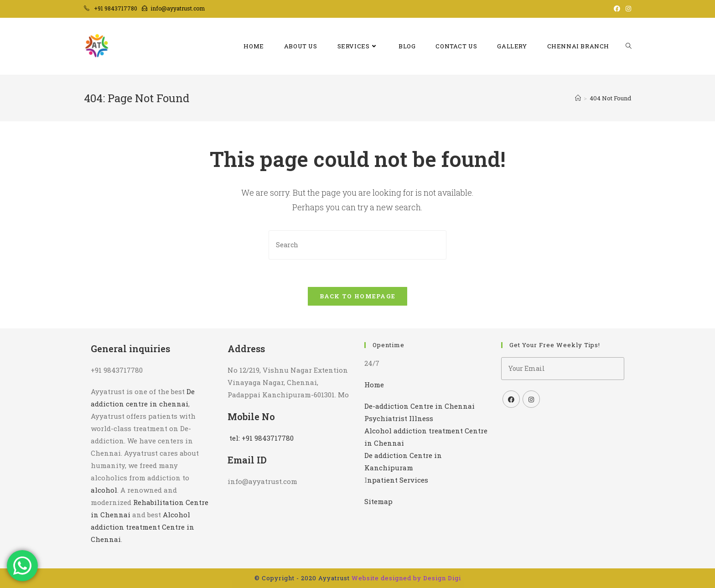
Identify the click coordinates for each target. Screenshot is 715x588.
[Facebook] (511, 399)
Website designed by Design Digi (406, 578)
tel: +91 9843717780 (262, 438)
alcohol (104, 490)
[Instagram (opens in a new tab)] (627, 9)
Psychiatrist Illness (399, 418)
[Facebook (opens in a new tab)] (617, 9)
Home (374, 385)
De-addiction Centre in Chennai (420, 406)
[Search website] (629, 46)
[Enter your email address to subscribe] (563, 369)
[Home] (578, 98)
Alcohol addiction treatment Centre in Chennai (142, 527)
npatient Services (398, 480)
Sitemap (378, 501)
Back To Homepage (358, 296)
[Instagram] (531, 399)
